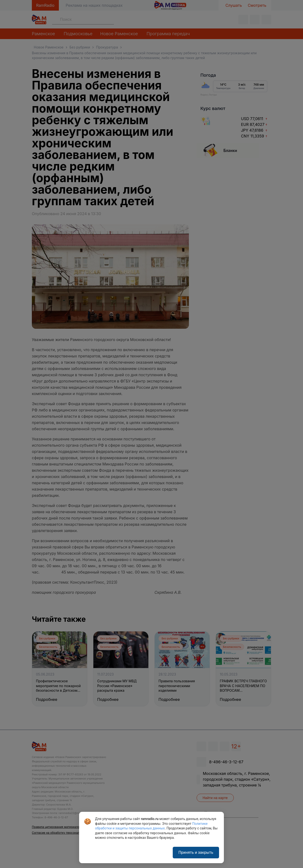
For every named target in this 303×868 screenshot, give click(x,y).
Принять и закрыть (196, 852)
